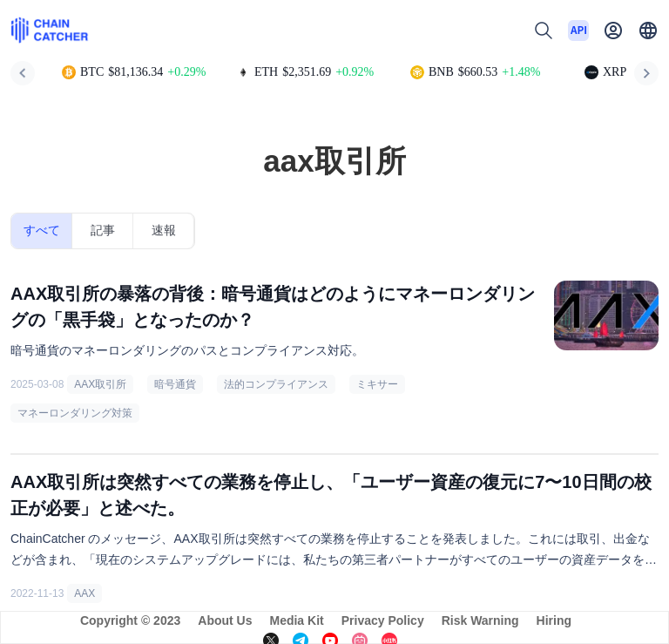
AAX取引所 (100, 384)
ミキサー (377, 384)
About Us (225, 620)
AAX (84, 593)
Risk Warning (480, 620)
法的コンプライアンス (276, 384)
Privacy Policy (383, 620)
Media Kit (296, 620)
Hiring (554, 620)
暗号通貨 (175, 384)
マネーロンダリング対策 (75, 413)
